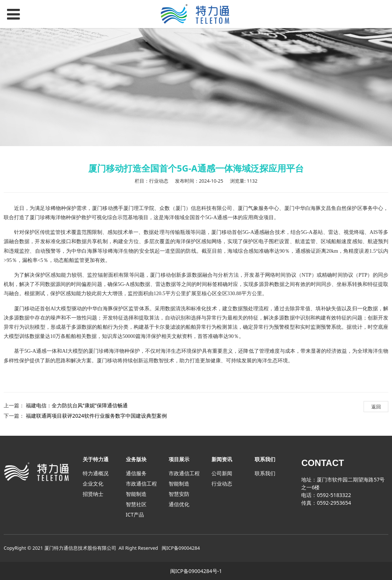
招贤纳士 (93, 494)
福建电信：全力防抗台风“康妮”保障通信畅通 (77, 405)
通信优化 (179, 504)
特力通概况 (96, 473)
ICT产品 (135, 515)
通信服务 (136, 473)
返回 (376, 407)
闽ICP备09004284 (181, 548)
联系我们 (265, 473)
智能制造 (136, 494)
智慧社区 (136, 504)
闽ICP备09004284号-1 (196, 571)
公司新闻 (222, 473)
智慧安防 (179, 494)
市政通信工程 (141, 484)
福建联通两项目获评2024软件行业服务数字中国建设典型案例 (96, 416)
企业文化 (93, 484)
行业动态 (222, 484)
